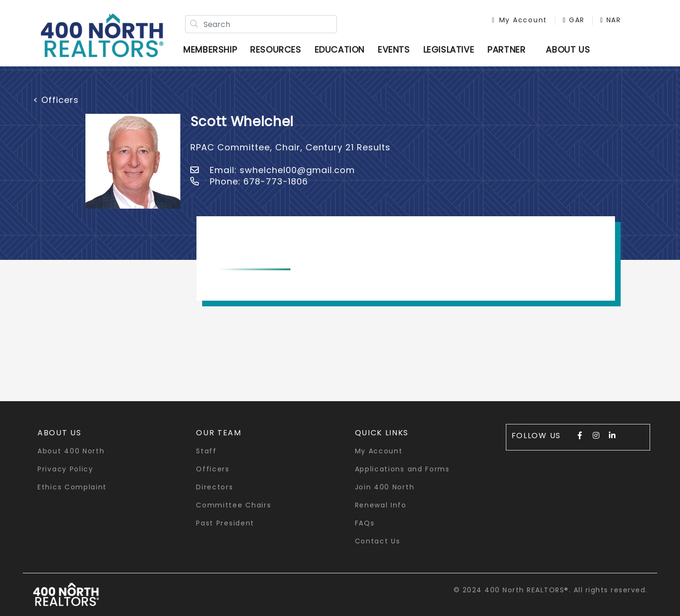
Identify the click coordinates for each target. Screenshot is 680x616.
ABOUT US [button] (568, 50)
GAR (574, 20)
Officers (213, 469)
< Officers (56, 100)
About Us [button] (60, 433)
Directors (214, 487)
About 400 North (71, 451)
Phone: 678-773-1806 (249, 181)
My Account (520, 20)
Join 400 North (385, 487)
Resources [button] (275, 50)
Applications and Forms (402, 469)
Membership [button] (210, 50)
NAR (611, 20)
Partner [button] (506, 50)
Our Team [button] (219, 433)
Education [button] (340, 50)
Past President (225, 523)
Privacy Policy (65, 469)
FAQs (365, 523)
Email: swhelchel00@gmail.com (273, 170)
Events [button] (394, 50)
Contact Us (378, 541)
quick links (382, 433)
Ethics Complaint (72, 487)
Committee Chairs (233, 505)
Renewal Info (381, 505)
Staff (206, 451)
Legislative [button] (449, 50)
